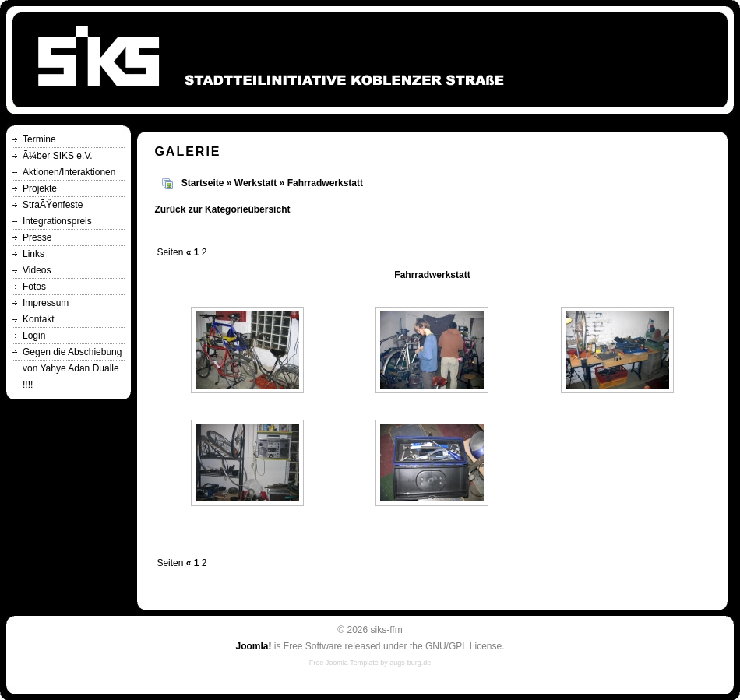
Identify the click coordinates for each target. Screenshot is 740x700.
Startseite (203, 183)
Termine (39, 139)
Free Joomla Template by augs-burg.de (370, 663)
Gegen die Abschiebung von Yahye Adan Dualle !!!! (72, 368)
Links (33, 254)
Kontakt (39, 319)
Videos (37, 270)
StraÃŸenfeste (53, 205)
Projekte (40, 188)
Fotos (34, 287)
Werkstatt (255, 183)
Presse (37, 237)
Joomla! (253, 646)
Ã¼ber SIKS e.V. (58, 156)
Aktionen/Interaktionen (69, 172)
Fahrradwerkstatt (325, 183)
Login (34, 336)
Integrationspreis (57, 221)
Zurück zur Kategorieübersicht (222, 209)
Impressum (46, 303)
